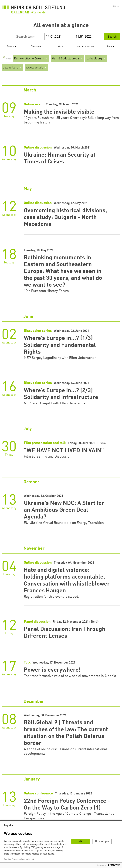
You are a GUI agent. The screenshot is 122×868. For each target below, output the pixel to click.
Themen (35, 47)
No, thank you (102, 841)
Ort (60, 47)
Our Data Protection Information (17, 859)
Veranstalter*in (85, 47)
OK (81, 841)
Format (11, 47)
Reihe (109, 47)
